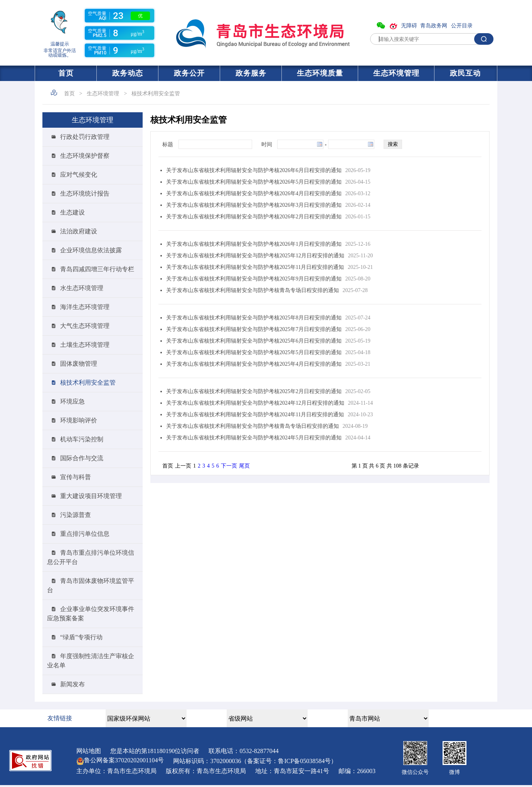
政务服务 (251, 73)
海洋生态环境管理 (85, 307)
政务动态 (128, 73)
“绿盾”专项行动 (81, 637)
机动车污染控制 (82, 439)
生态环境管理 (396, 73)
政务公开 (189, 73)
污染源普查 (76, 515)
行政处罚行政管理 (85, 137)
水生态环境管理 (82, 288)
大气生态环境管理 (85, 326)
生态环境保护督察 (85, 156)
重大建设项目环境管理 (91, 496)
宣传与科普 (76, 477)
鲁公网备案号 (120, 760)
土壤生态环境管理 (85, 345)
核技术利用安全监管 (156, 94)
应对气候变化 (79, 175)
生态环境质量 (320, 73)
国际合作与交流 (82, 458)
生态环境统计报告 (85, 193)
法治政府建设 (79, 231)
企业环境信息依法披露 (91, 250)
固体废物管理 (79, 364)
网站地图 (89, 751)
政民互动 (465, 73)
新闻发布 (72, 684)
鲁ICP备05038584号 (304, 761)
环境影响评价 (79, 420)
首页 (66, 73)
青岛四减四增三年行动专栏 (97, 269)
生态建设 (72, 212)
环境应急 (72, 401)
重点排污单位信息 (85, 534)
